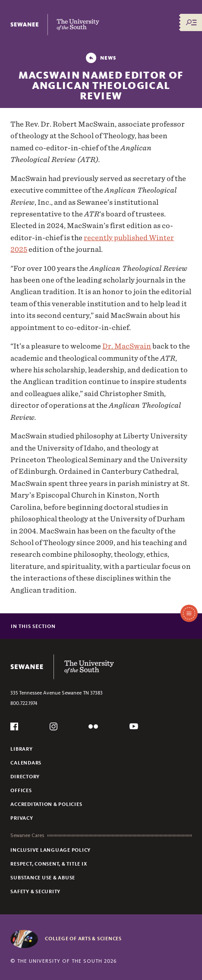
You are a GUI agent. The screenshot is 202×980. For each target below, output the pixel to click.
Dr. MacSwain (127, 346)
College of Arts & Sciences (83, 939)
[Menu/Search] (191, 22)
